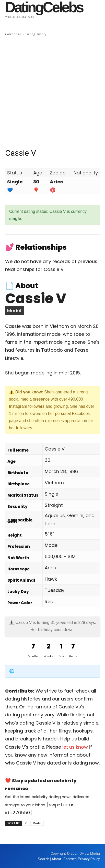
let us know (75, 747)
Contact (69, 859)
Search (44, 859)
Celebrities (13, 34)
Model (37, 823)
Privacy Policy (89, 859)
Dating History (36, 34)
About (56, 859)
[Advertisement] (53, 92)
